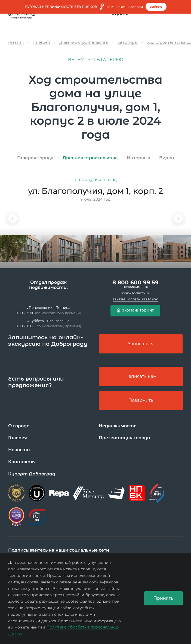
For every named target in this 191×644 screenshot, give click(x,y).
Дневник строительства (90, 158)
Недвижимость (118, 426)
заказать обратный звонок (135, 299)
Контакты (22, 462)
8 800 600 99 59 (135, 284)
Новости (19, 450)
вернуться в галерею (96, 60)
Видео (167, 158)
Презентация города (124, 438)
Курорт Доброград (32, 474)
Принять (163, 598)
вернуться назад (95, 180)
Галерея (18, 438)
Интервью (138, 158)
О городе (19, 426)
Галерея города (35, 158)
